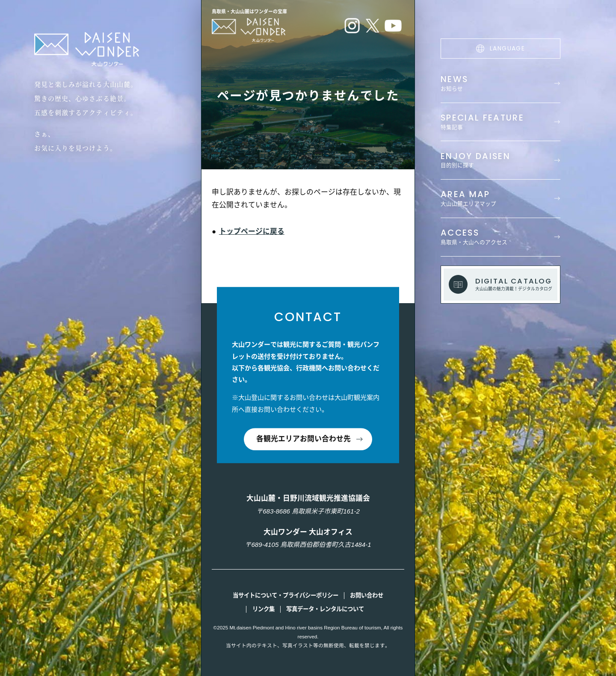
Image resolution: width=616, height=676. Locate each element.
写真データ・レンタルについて (325, 609)
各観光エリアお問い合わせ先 (304, 439)
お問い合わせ (367, 595)
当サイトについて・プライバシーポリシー (286, 595)
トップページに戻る (252, 232)
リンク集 (264, 609)
